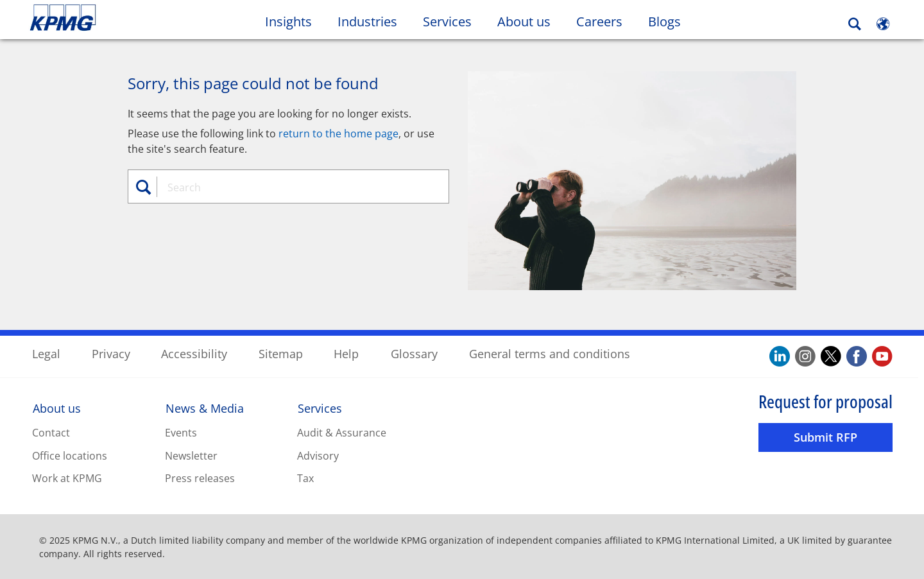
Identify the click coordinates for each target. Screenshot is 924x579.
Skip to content (112, 18)
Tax (305, 478)
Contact (51, 432)
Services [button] (447, 22)
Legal (46, 353)
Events (181, 432)
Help (346, 353)
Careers (606, 21)
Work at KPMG (67, 478)
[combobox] (293, 187)
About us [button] (524, 22)
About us (57, 408)
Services (320, 408)
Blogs (671, 21)
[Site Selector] (883, 24)
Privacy (111, 353)
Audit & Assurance (342, 432)
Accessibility (194, 353)
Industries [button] (367, 22)
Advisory (318, 455)
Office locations (70, 455)
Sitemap (281, 353)
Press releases (200, 478)
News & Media (205, 408)
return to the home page (338, 133)
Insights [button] (288, 22)
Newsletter (191, 455)
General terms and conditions (550, 353)
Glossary (414, 353)
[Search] (855, 24)
